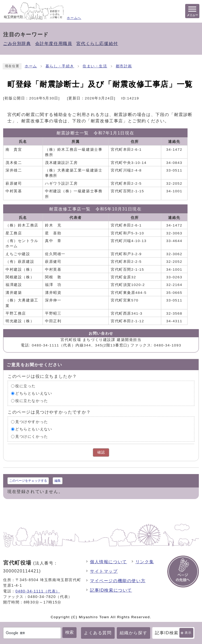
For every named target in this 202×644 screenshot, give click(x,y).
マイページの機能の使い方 (118, 581)
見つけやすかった (32, 422)
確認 (101, 452)
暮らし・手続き (60, 66)
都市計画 (124, 66)
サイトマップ (104, 571)
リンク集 (145, 562)
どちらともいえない (34, 393)
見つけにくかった (32, 437)
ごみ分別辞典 (17, 44)
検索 (69, 632)
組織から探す (134, 633)
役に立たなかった (32, 401)
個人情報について (108, 562)
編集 (58, 481)
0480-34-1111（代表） (38, 591)
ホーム (31, 66)
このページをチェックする (28, 481)
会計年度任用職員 (54, 44)
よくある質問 (98, 633)
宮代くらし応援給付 (97, 44)
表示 (188, 633)
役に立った (26, 386)
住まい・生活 (95, 66)
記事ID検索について (111, 590)
